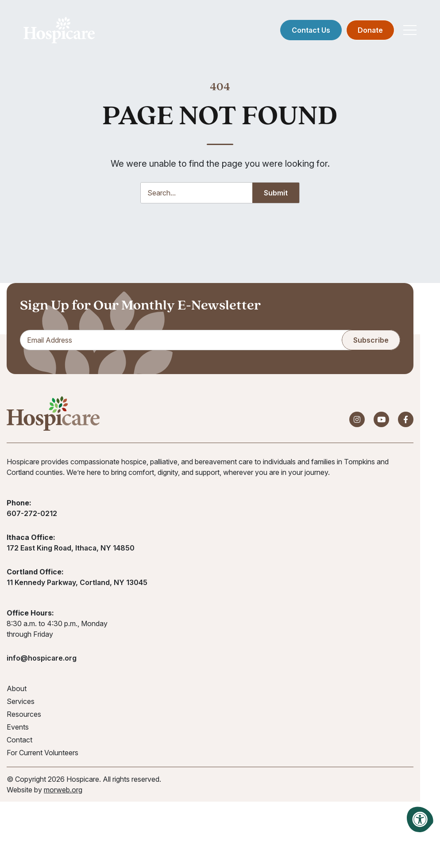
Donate (369, 31)
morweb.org (63, 791)
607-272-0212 (32, 515)
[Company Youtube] (381, 421)
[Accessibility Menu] (420, 819)
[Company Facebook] (406, 421)
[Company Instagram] (357, 421)
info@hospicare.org (42, 659)
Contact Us (310, 31)
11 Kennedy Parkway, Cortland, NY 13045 (77, 584)
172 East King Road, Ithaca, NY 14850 (71, 549)
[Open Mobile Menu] (409, 31)
